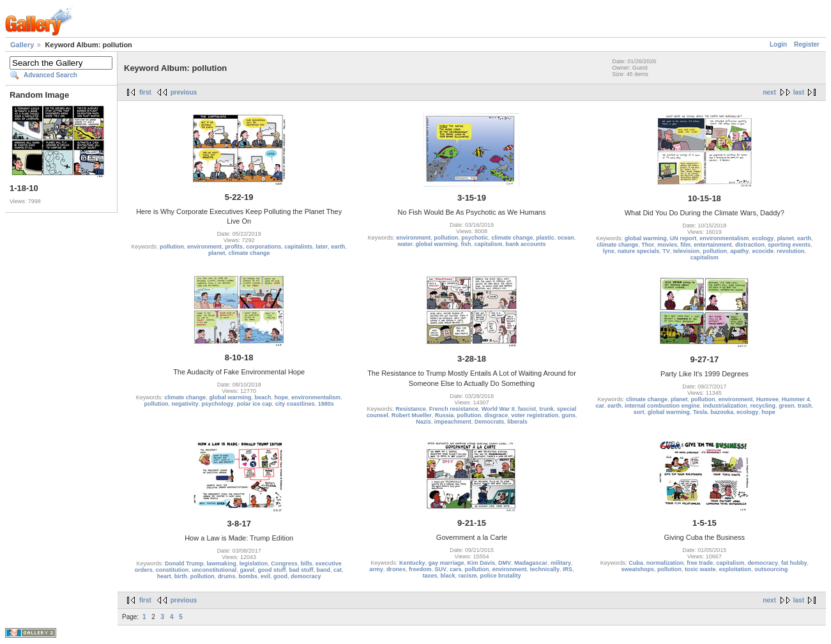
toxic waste (700, 569)
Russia (445, 415)
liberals (517, 422)
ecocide (763, 251)
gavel (247, 570)
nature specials (639, 251)
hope (281, 397)
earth (338, 247)
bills (307, 563)
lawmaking (222, 563)
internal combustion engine (662, 406)
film (685, 245)
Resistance (411, 409)
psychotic (475, 238)
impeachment (453, 422)
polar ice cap (255, 404)
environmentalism (724, 238)
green (787, 406)
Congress (284, 563)
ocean (566, 238)
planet (217, 253)
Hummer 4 (796, 399)
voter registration (535, 415)
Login (778, 44)
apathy (739, 251)
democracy (306, 576)
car (600, 406)
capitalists (298, 247)
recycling (763, 406)
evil (265, 576)
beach (263, 397)
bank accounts (526, 244)
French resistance (454, 409)
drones (396, 569)
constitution (172, 570)
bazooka (722, 412)
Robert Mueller (412, 415)
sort (639, 412)
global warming (646, 238)
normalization (665, 563)
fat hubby (794, 563)
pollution (172, 247)
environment (204, 247)
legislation (254, 563)
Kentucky (412, 563)
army (376, 569)
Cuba (636, 563)
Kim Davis (481, 563)
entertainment (713, 245)
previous (184, 92)
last (799, 92)
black (447, 576)
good (280, 576)
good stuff (271, 570)
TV (666, 251)
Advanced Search (50, 75)
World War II (498, 409)
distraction (750, 245)
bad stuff (301, 570)
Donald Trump (184, 563)
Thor (648, 245)
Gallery (22, 45)
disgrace (496, 415)
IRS (568, 569)
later (322, 247)
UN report (683, 238)
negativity (185, 404)
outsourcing (771, 569)
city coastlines (295, 404)
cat (338, 570)
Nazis (423, 422)
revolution (791, 251)
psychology (218, 404)
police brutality (501, 576)
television (687, 251)
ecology (763, 238)
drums (227, 576)
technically (545, 569)
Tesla (700, 412)
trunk (546, 409)
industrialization (725, 406)
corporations (263, 247)
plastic (545, 238)
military (561, 563)
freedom (420, 569)
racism (468, 576)
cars (456, 569)
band (323, 570)
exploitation (736, 569)
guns (568, 415)
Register (807, 44)
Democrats (490, 422)
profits (234, 247)
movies (667, 245)
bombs (248, 576)
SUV (440, 569)
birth (181, 576)
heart (164, 576)
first (145, 92)
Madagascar (531, 563)
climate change (249, 253)
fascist (527, 409)
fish (466, 244)
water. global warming (427, 244)
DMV (505, 563)
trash (805, 406)
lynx (609, 251)
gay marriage (446, 563)
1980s (326, 404)
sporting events (789, 245)
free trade (700, 563)
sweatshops (638, 569)
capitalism (488, 244)
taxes (430, 576)
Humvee (767, 399)
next (769, 92)
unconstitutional (214, 570)
